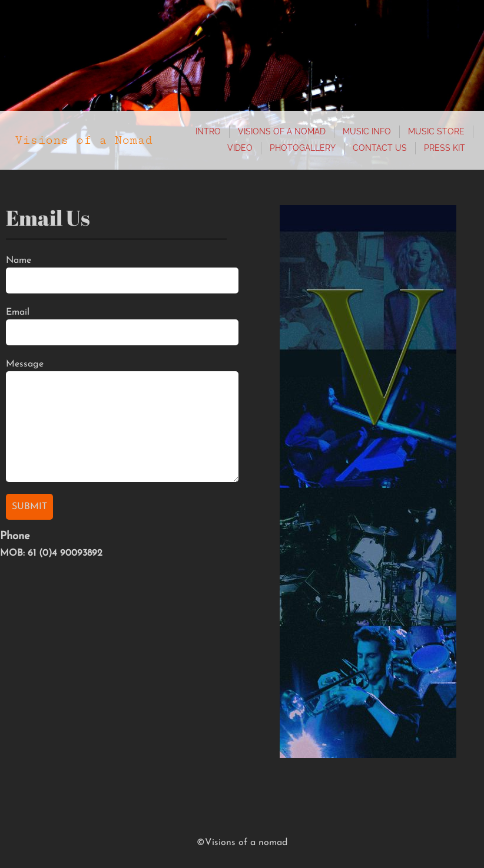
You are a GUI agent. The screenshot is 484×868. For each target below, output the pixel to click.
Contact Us (380, 148)
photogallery (303, 148)
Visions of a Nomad (282, 131)
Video (240, 148)
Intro (208, 131)
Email (18, 312)
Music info (367, 131)
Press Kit (445, 148)
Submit (29, 507)
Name (19, 260)
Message (25, 364)
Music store (436, 131)
